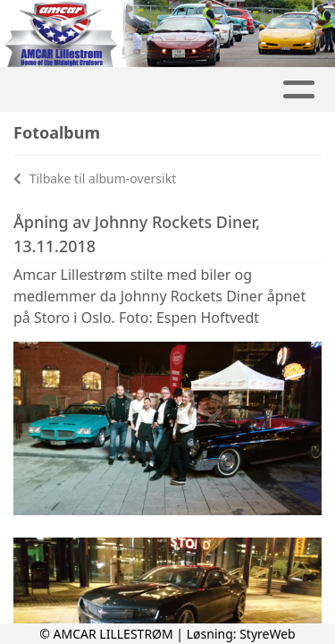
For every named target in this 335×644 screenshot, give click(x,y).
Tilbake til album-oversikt (95, 178)
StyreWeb (268, 634)
